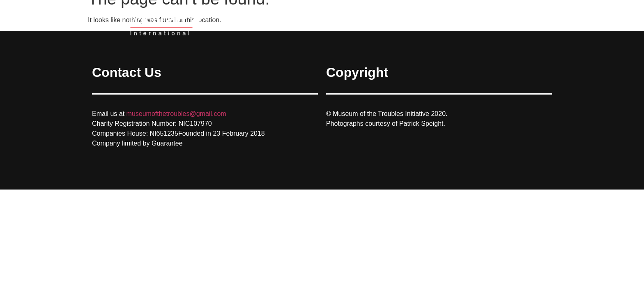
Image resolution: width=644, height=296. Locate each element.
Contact (538, 23)
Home (469, 23)
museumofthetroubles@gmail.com (176, 114)
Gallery (502, 23)
